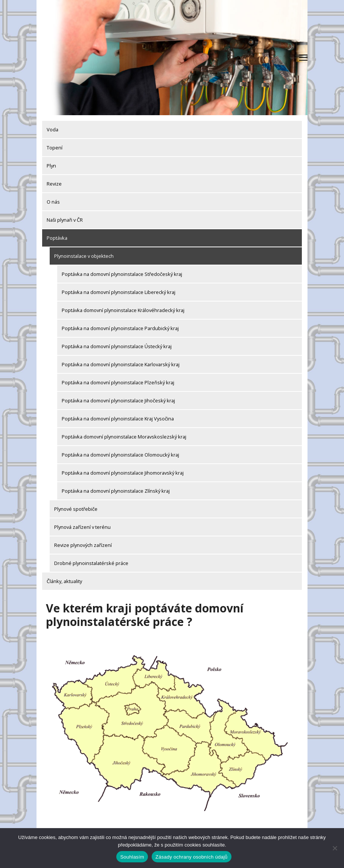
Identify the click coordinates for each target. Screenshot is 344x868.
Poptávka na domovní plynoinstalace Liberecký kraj (119, 292)
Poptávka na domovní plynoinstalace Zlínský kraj (116, 491)
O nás (53, 202)
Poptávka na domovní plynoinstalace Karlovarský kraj (121, 364)
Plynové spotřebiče (76, 509)
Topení (55, 148)
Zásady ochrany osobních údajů (192, 857)
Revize (54, 184)
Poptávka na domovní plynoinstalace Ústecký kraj (117, 346)
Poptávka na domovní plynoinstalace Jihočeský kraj (118, 400)
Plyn (51, 166)
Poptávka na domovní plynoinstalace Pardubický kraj (120, 328)
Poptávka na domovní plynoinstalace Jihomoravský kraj (123, 473)
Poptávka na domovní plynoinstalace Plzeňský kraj (118, 382)
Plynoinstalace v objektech (84, 256)
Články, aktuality (64, 581)
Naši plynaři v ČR (65, 220)
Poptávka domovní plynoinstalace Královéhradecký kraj (123, 310)
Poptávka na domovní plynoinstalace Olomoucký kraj (120, 455)
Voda (53, 129)
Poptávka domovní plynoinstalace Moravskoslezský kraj (124, 437)
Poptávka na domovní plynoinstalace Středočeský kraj (122, 274)
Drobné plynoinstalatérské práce (91, 563)
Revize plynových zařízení (83, 545)
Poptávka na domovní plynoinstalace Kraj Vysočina (118, 419)
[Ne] (335, 848)
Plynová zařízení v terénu (82, 527)
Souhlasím (132, 857)
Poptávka (57, 238)
